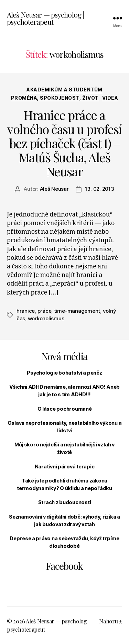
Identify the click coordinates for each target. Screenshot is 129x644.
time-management (77, 311)
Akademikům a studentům (64, 90)
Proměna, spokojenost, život (55, 98)
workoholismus (46, 318)
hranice (26, 311)
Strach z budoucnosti (65, 502)
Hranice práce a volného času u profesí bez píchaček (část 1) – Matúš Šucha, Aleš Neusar (64, 143)
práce (45, 311)
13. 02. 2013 (100, 189)
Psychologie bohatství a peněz (64, 373)
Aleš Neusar (54, 189)
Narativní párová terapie (65, 467)
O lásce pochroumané (65, 409)
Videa (110, 98)
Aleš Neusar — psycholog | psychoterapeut (45, 18)
